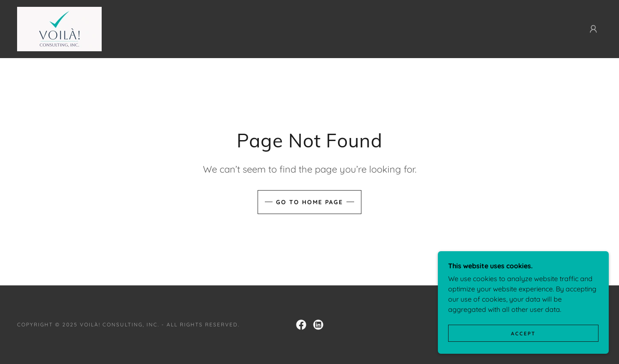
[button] (593, 29)
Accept (523, 351)
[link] (59, 28)
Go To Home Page (309, 202)
